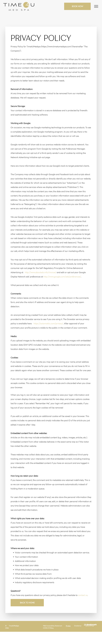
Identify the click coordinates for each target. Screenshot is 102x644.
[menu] (96, 6)
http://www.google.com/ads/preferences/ (62, 277)
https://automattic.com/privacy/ (48, 324)
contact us (83, 595)
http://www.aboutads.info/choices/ (41, 272)
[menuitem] (53, 626)
